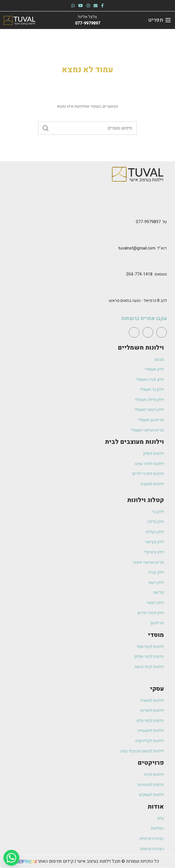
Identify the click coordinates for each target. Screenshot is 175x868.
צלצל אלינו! (87, 17)
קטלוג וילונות (145, 500)
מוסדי (156, 635)
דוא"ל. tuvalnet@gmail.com (143, 248)
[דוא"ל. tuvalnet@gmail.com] (163, 236)
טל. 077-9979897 (151, 222)
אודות (156, 807)
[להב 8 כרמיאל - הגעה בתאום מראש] (163, 289)
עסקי (157, 689)
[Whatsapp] (11, 858)
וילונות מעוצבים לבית (134, 442)
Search (46, 128)
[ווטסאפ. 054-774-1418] (163, 263)
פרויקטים (151, 763)
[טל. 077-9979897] (163, 210)
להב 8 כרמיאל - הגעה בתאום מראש (138, 301)
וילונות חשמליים (141, 348)
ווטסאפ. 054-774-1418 (147, 274)
